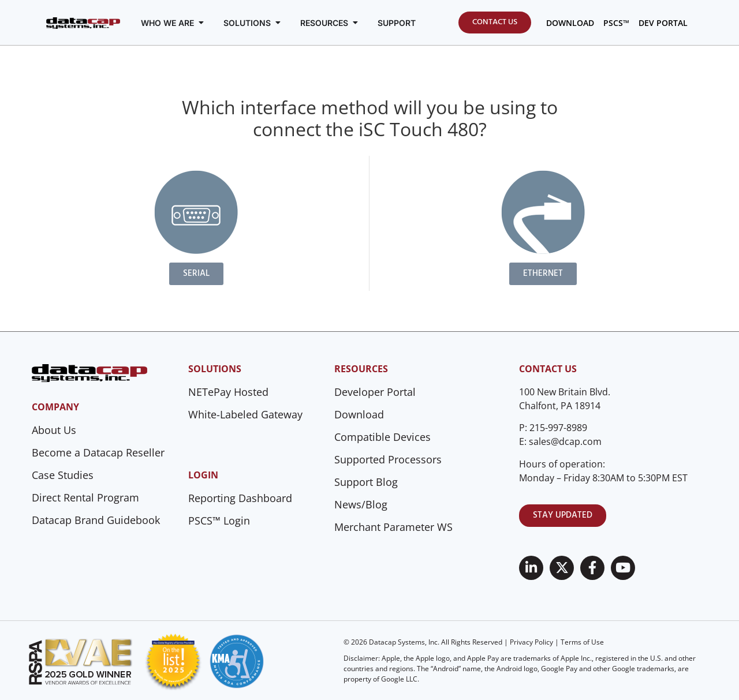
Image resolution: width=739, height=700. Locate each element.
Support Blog (366, 482)
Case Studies (63, 475)
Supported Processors (388, 459)
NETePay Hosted (228, 392)
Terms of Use (582, 642)
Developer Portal (375, 392)
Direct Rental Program (85, 497)
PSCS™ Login (219, 521)
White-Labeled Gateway (245, 414)
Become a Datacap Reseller (98, 452)
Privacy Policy (531, 642)
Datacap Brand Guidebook (96, 520)
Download (359, 414)
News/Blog (361, 504)
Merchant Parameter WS (393, 527)
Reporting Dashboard (240, 498)
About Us (54, 430)
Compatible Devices (382, 437)
